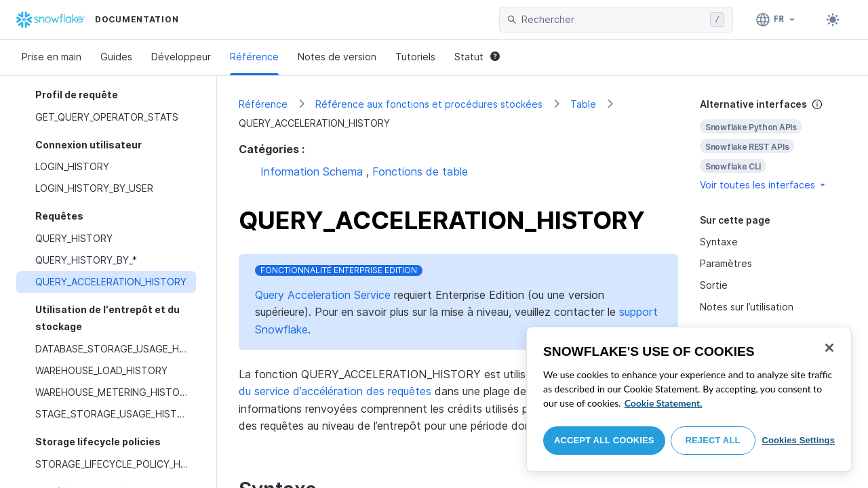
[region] (689, 399)
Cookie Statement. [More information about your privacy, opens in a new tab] (664, 403)
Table (583, 104)
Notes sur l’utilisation (747, 307)
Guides (116, 57)
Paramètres (726, 263)
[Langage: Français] (776, 20)
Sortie (714, 285)
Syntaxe (719, 242)
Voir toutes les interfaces (764, 185)
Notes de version (337, 57)
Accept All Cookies (604, 440)
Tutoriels (415, 57)
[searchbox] (613, 20)
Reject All (713, 440)
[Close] (829, 348)
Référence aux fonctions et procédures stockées (429, 104)
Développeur (181, 57)
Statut (477, 57)
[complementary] (773, 145)
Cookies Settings (798, 440)
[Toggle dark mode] (833, 20)
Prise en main (52, 57)
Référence (254, 57)
